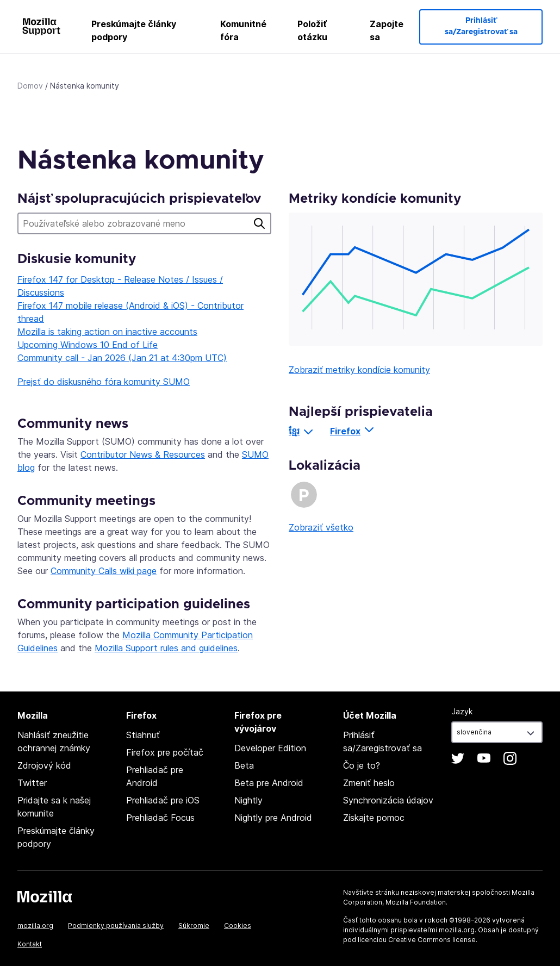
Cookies (238, 926)
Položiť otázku (312, 30)
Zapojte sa (387, 30)
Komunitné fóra (243, 30)
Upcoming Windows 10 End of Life (88, 345)
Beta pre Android (269, 783)
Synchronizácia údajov (388, 800)
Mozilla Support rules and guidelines (166, 648)
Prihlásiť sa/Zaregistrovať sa (481, 26)
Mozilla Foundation (416, 902)
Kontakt (30, 944)
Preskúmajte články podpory (134, 30)
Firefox (345, 431)
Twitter (32, 783)
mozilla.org (35, 926)
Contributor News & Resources (143, 454)
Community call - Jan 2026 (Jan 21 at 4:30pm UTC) (122, 358)
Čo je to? (362, 765)
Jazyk (462, 711)
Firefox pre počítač (165, 752)
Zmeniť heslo (369, 783)
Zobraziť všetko (321, 527)
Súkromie (194, 926)
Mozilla (45, 896)
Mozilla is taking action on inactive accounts (107, 332)
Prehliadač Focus (160, 818)
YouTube (484, 758)
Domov (30, 86)
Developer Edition (270, 748)
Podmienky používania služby (116, 926)
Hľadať (259, 223)
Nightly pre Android (273, 818)
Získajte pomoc (374, 818)
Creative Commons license (432, 940)
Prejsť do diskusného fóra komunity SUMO (104, 382)
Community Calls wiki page (104, 571)
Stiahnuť (143, 735)
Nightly (248, 800)
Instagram (510, 758)
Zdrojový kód (44, 765)
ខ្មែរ (294, 431)
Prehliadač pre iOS (163, 800)
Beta (244, 765)
